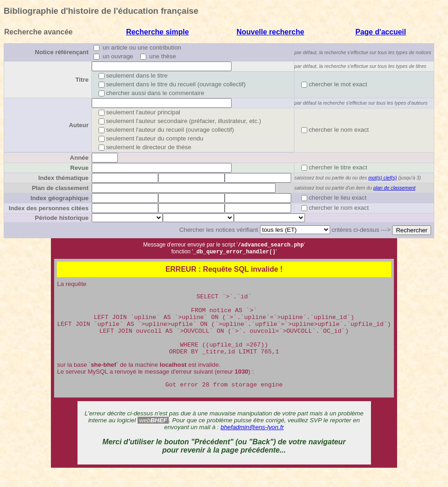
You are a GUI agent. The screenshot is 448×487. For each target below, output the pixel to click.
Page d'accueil (381, 32)
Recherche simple (158, 32)
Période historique (62, 218)
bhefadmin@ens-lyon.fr (252, 443)
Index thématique (63, 178)
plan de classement (394, 188)
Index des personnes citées (49, 208)
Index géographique (59, 198)
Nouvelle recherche (271, 32)
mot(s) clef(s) (382, 178)
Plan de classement (60, 188)
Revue (79, 168)
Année (79, 158)
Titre (82, 80)
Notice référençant (62, 52)
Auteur (79, 125)
